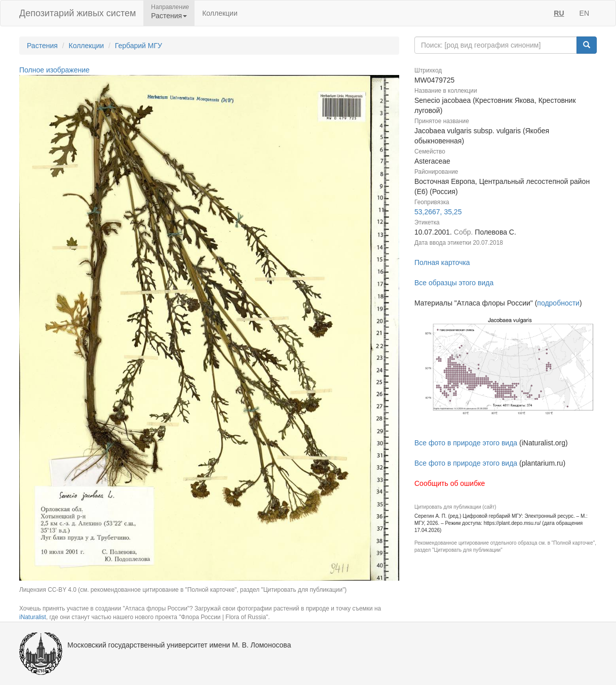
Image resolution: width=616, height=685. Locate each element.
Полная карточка (442, 262)
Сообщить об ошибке (450, 483)
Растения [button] (169, 16)
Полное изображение (54, 70)
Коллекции (220, 13)
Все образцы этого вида (454, 283)
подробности (558, 303)
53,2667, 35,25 (438, 212)
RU (559, 13)
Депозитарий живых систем (78, 13)
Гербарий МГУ (139, 46)
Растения (42, 46)
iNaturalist (33, 617)
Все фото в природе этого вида (466, 443)
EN (584, 13)
